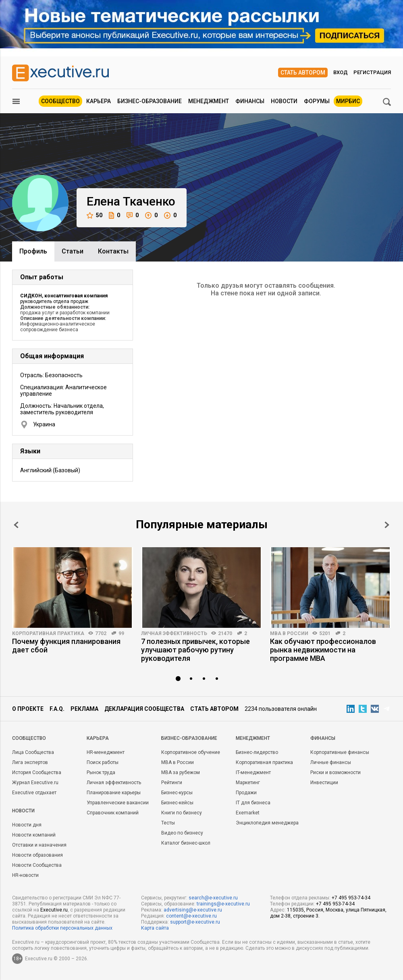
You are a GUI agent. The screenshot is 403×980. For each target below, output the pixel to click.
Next (387, 525)
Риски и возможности (335, 772)
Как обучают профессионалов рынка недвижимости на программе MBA (323, 650)
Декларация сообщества (144, 709)
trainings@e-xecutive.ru (223, 904)
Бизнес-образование (150, 101)
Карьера (99, 101)
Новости (284, 101)
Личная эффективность (174, 633)
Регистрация (372, 72)
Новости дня (27, 825)
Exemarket (248, 813)
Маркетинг (248, 783)
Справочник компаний (113, 813)
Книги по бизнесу (182, 813)
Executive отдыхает (34, 793)
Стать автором (303, 73)
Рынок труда (101, 772)
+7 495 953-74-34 (351, 898)
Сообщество (60, 101)
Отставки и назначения (39, 845)
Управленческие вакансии (118, 803)
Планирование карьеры (114, 793)
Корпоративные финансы (340, 752)
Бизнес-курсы (177, 793)
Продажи (246, 793)
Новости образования (37, 855)
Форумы (317, 101)
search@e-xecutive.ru (213, 898)
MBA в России (289, 633)
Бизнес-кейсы (177, 803)
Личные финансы (331, 762)
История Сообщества (37, 772)
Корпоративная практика (48, 633)
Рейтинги (172, 783)
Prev (16, 525)
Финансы (250, 101)
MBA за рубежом (181, 772)
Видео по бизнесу (182, 833)
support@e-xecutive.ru (195, 922)
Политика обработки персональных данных (62, 928)
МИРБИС (348, 101)
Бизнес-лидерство (257, 752)
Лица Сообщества (33, 752)
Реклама (84, 709)
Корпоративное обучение (191, 752)
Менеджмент (209, 101)
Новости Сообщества (37, 865)
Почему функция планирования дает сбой (66, 646)
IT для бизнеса (253, 803)
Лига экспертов (30, 762)
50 (95, 215)
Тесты (168, 823)
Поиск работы (103, 762)
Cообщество (29, 738)
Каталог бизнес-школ (186, 843)
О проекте (28, 709)
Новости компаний (34, 835)
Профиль (33, 251)
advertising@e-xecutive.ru (193, 910)
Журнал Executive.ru (35, 783)
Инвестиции (324, 783)
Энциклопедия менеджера (267, 823)
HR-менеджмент (106, 752)
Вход (341, 72)
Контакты (113, 251)
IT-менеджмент (253, 772)
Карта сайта (155, 928)
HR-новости (25, 875)
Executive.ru (54, 910)
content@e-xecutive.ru (191, 916)
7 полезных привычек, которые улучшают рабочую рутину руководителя (195, 650)
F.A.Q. (57, 709)
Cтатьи (73, 251)
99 (121, 633)
